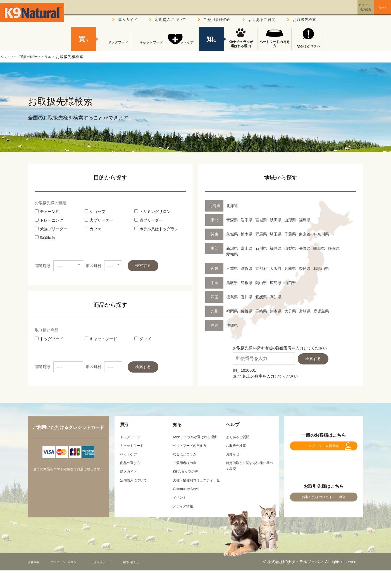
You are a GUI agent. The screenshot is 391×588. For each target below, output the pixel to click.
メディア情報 (185, 518)
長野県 (305, 248)
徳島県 (232, 297)
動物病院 (45, 237)
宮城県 (261, 220)
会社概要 (36, 573)
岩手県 (247, 220)
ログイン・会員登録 (324, 449)
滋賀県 (247, 268)
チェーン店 (47, 212)
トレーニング (49, 220)
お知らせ (234, 454)
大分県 (290, 311)
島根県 (247, 283)
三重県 (232, 268)
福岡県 (232, 311)
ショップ (95, 212)
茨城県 (232, 234)
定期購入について (170, 20)
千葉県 (290, 234)
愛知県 (232, 254)
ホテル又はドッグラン (156, 229)
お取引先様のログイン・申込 (324, 506)
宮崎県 (305, 311)
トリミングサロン (152, 212)
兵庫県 (290, 268)
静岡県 (334, 248)
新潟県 (232, 248)
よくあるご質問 (262, 20)
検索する (143, 265)
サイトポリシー (120, 573)
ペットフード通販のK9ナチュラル (30, 57)
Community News (188, 500)
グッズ (143, 339)
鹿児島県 (321, 311)
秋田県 (276, 220)
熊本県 (276, 311)
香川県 (247, 297)
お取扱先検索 (304, 20)
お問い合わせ (158, 573)
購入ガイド (128, 20)
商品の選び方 (132, 463)
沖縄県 (232, 325)
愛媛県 (261, 297)
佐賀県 (247, 311)
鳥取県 (232, 283)
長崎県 (261, 311)
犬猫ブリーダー (51, 229)
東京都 (305, 234)
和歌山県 (321, 268)
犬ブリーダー (99, 220)
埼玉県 (276, 234)
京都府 (261, 268)
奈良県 (305, 268)
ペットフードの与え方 (275, 44)
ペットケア (182, 46)
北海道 (232, 206)
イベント (181, 509)
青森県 (232, 220)
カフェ (93, 229)
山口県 (290, 283)
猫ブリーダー (149, 220)
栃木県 (247, 234)
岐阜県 (319, 248)
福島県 (305, 220)
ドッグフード (49, 339)
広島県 (276, 283)
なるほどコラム (308, 46)
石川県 (261, 248)
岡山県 (261, 283)
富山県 (247, 248)
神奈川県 (321, 234)
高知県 (276, 297)
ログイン (339, 12)
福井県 (276, 248)
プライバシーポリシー (75, 573)
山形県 (290, 220)
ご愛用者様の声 (217, 20)
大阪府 (276, 268)
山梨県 (290, 248)
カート (371, 12)
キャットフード (101, 339)
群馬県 (261, 234)
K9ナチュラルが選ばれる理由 (241, 44)
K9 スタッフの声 (188, 477)
